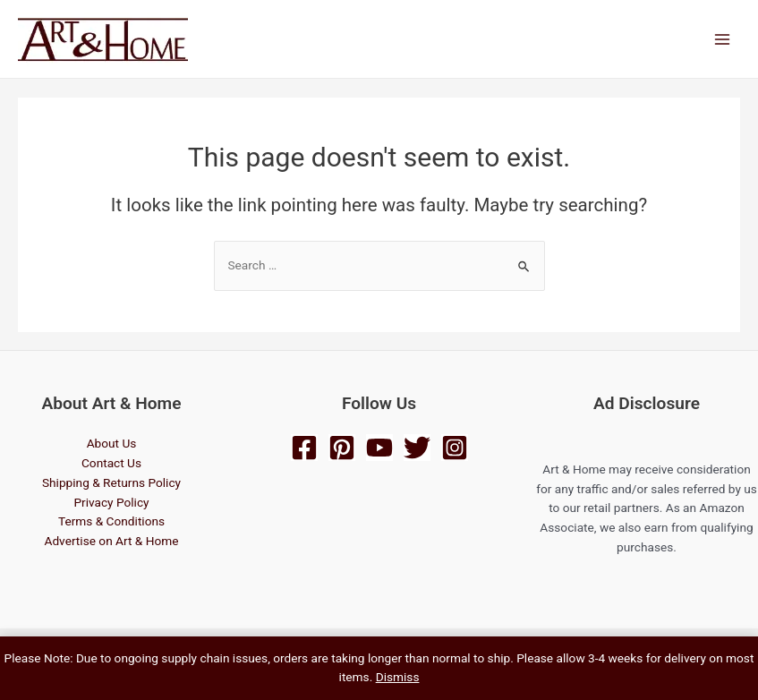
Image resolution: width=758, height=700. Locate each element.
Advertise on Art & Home (111, 541)
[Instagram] (455, 448)
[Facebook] (304, 448)
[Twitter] (417, 448)
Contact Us (111, 463)
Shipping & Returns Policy (111, 482)
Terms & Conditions (111, 521)
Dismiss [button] (398, 677)
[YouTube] (379, 448)
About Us (112, 443)
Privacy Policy (111, 502)
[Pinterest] (342, 448)
